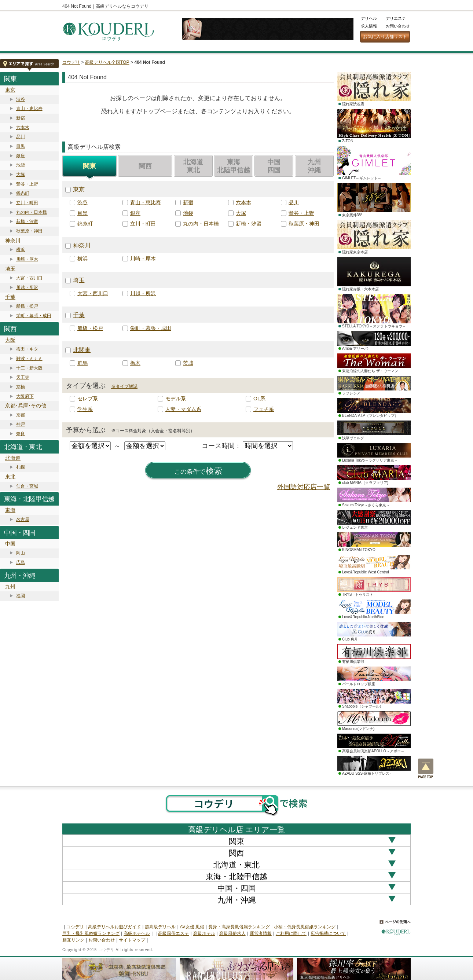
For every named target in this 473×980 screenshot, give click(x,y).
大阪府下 (25, 396)
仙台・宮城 (27, 486)
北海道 (13, 458)
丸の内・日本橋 (32, 212)
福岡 (21, 596)
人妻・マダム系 (183, 409)
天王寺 (23, 377)
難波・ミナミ (29, 359)
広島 (21, 562)
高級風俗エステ (173, 933)
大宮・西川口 (29, 278)
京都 (21, 415)
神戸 (21, 424)
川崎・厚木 (27, 259)
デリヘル (369, 18)
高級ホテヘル (137, 933)
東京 (10, 90)
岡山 (21, 553)
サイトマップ (132, 940)
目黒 (21, 146)
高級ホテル (204, 933)
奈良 (21, 434)
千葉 (10, 297)
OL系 (259, 399)
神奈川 (13, 241)
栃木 (135, 363)
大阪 (10, 340)
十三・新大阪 (29, 368)
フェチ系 (264, 409)
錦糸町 (23, 193)
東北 (10, 477)
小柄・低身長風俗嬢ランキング (305, 927)
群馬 (82, 363)
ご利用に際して (291, 933)
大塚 (21, 175)
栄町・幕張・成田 (34, 316)
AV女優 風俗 (192, 927)
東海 (10, 510)
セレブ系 (88, 399)
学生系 (85, 409)
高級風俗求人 (232, 933)
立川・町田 (27, 203)
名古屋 (23, 520)
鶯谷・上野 (27, 184)
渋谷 (21, 99)
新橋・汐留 (27, 221)
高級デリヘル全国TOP (107, 62)
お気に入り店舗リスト (385, 37)
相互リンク (73, 940)
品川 (21, 137)
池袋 (21, 165)
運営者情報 (261, 933)
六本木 (23, 128)
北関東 (82, 350)
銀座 (21, 156)
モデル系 (176, 399)
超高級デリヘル (160, 927)
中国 (10, 544)
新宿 (21, 118)
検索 (198, 471)
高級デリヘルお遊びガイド (114, 927)
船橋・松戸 (27, 306)
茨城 (188, 363)
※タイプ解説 (124, 386)
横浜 (21, 250)
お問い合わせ (398, 26)
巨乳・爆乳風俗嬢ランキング (91, 933)
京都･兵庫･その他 (26, 405)
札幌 (21, 467)
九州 (10, 587)
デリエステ (396, 18)
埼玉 (10, 269)
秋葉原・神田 (29, 231)
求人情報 (369, 26)
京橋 (21, 387)
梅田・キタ (27, 349)
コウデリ (71, 62)
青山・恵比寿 (29, 109)
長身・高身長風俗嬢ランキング (239, 927)
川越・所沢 (27, 287)
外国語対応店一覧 (304, 487)
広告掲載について (328, 933)
